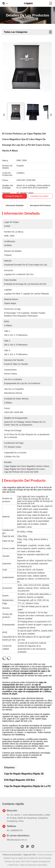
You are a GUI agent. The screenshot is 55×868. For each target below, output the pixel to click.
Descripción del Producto (40, 206)
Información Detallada (15, 206)
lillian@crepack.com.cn (17, 840)
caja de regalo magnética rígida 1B (24, 774)
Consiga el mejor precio (15, 196)
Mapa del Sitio (30, 855)
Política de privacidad (12, 855)
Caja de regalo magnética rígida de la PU (27, 786)
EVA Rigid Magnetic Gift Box (20, 780)
